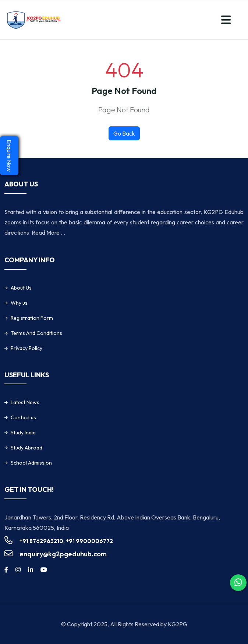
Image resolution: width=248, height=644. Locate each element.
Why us (19, 303)
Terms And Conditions (36, 333)
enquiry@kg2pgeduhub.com (63, 554)
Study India (23, 433)
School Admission (31, 463)
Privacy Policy (26, 348)
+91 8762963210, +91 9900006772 (66, 541)
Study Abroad (26, 448)
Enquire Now (9, 156)
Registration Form (32, 318)
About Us (21, 288)
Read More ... (48, 232)
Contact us (23, 417)
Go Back (124, 133)
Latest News (25, 402)
